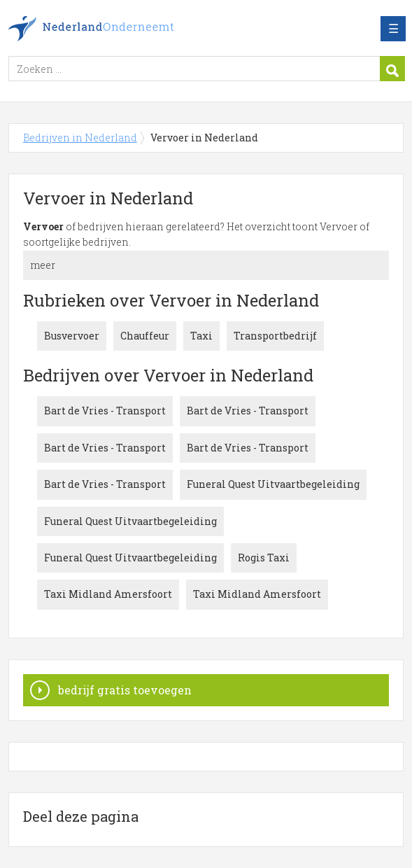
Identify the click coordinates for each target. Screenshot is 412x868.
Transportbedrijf (275, 336)
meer (43, 265)
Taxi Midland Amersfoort (108, 594)
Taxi (201, 336)
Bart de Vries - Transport (105, 411)
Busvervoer (72, 336)
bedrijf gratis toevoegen (125, 690)
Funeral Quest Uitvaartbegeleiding (273, 484)
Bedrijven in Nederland (110, 29)
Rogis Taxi (264, 558)
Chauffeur (145, 336)
